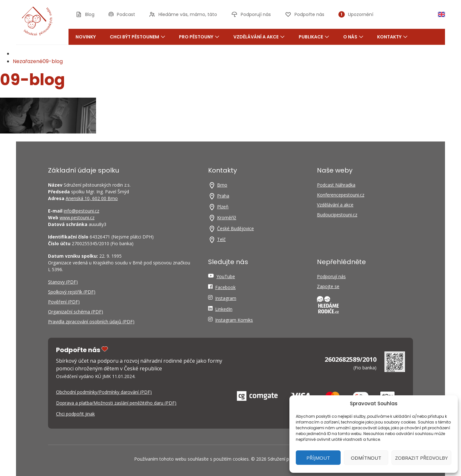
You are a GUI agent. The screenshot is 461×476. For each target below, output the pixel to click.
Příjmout (318, 458)
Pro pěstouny (199, 37)
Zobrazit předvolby (421, 458)
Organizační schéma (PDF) (76, 312)
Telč (221, 239)
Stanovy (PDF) (63, 282)
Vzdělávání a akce (259, 37)
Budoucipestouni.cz (337, 215)
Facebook (225, 287)
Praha (223, 196)
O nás (353, 37)
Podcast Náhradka (336, 185)
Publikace (314, 37)
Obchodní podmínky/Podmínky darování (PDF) (104, 392)
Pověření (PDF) (64, 302)
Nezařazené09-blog (38, 61)
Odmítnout (366, 458)
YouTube (226, 276)
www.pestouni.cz (77, 218)
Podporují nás (331, 276)
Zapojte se (328, 286)
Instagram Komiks (234, 320)
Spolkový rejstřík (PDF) (72, 292)
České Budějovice (235, 228)
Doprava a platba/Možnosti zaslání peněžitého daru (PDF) (116, 403)
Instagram (226, 298)
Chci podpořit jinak (75, 414)
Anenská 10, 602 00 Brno (92, 198)
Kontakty (392, 37)
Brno (222, 185)
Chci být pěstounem (137, 37)
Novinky (86, 37)
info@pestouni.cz (81, 211)
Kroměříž (227, 218)
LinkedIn (224, 309)
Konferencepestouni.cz (341, 195)
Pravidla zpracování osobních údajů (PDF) (91, 322)
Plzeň (223, 207)
